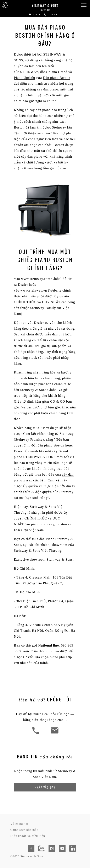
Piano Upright (25, 78)
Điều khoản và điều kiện (28, 836)
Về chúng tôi (19, 824)
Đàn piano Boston (57, 78)
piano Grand (58, 72)
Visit (35, 15)
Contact (53, 15)
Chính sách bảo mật (24, 830)
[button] (84, 5)
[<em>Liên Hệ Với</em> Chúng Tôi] (54, 734)
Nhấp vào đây (45, 787)
